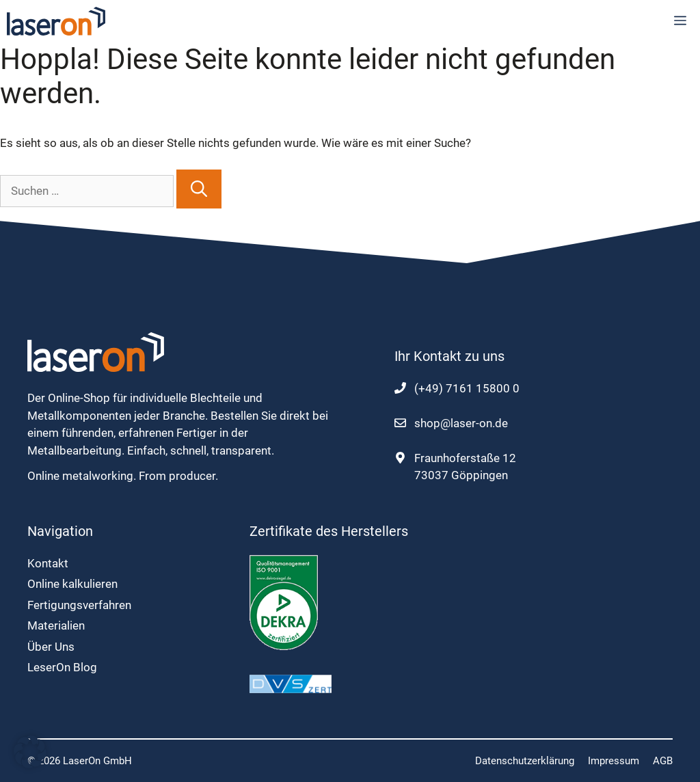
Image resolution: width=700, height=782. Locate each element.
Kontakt (48, 563)
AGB (663, 761)
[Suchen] (199, 189)
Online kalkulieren (72, 584)
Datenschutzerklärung (525, 761)
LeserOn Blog (62, 667)
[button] (30, 752)
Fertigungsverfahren (79, 605)
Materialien (56, 625)
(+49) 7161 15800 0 (467, 388)
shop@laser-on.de (461, 423)
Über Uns (51, 647)
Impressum (614, 761)
